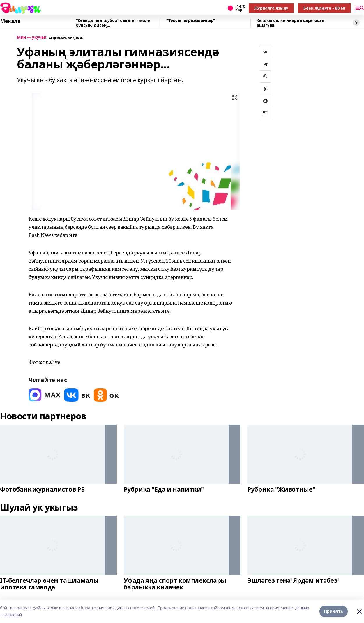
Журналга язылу (271, 8)
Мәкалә (10, 21)
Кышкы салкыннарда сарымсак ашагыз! (290, 23)
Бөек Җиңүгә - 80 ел (324, 8)
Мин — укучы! (31, 37)
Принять (334, 611)
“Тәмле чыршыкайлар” (191, 21)
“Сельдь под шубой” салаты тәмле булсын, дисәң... (113, 23)
